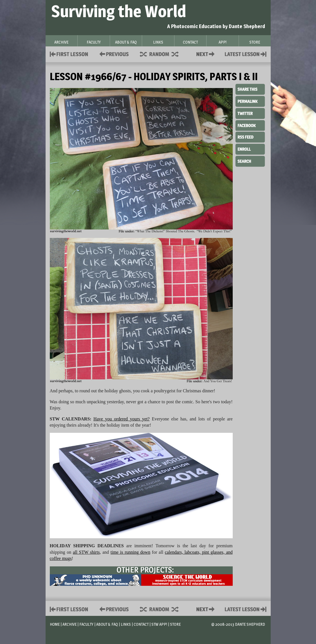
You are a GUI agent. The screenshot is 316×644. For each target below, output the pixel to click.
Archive (70, 624)
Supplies (163, 54)
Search (250, 161)
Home (55, 624)
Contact (207, 54)
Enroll (250, 148)
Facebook (250, 125)
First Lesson (69, 54)
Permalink (250, 101)
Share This (250, 89)
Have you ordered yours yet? (122, 419)
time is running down (130, 552)
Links (126, 624)
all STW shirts (86, 552)
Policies (113, 54)
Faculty (86, 624)
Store (175, 624)
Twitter (250, 113)
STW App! (159, 624)
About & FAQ (107, 624)
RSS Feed (250, 137)
